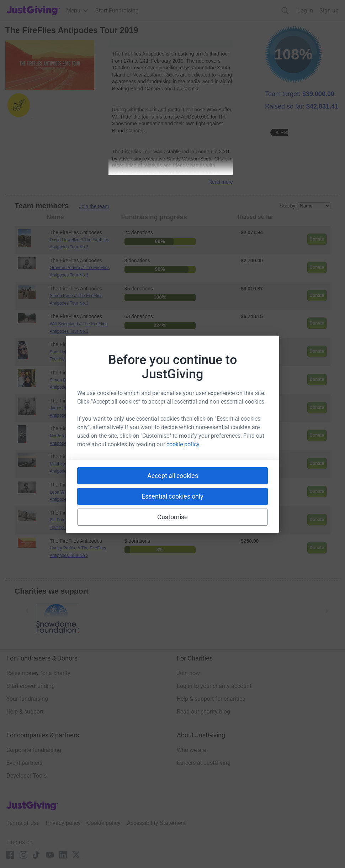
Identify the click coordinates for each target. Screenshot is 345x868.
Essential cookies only (172, 496)
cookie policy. (184, 444)
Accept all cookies (173, 476)
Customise (173, 517)
